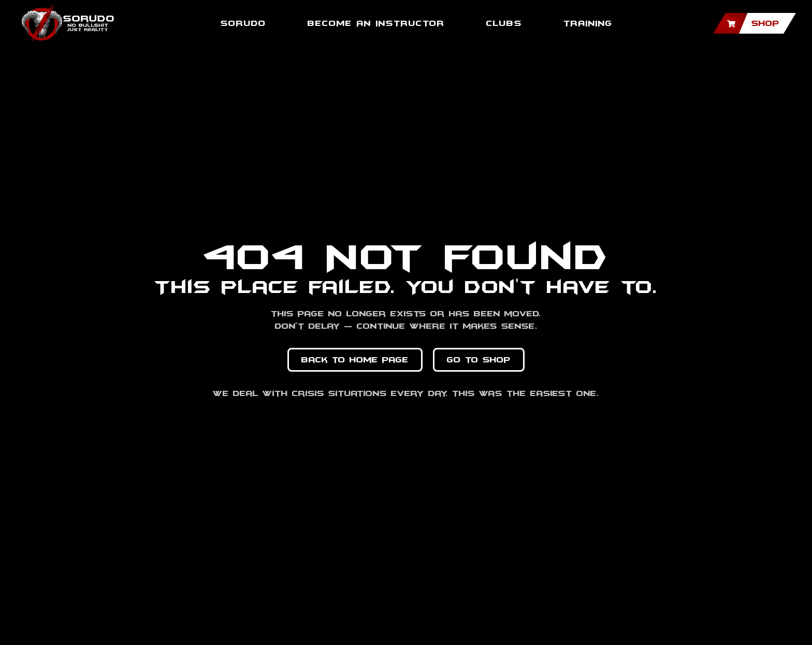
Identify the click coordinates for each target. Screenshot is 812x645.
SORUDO (243, 23)
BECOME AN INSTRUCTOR (376, 23)
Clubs (504, 23)
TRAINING (588, 23)
